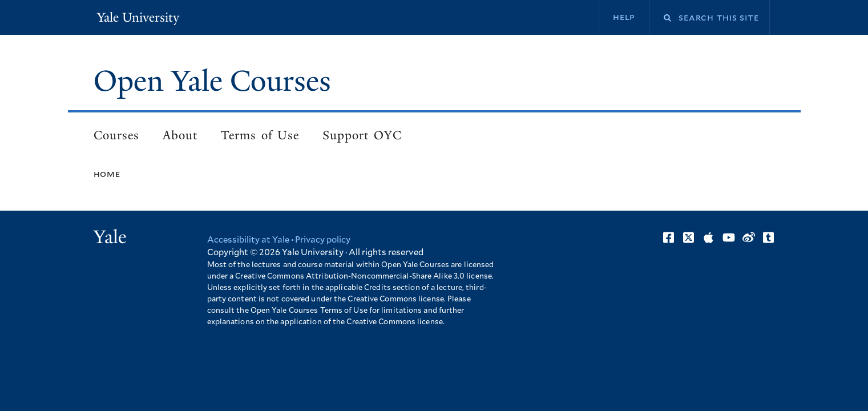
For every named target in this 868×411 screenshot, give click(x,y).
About (180, 135)
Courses (116, 135)
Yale (110, 237)
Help (624, 17)
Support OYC (362, 135)
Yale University (138, 17)
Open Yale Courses (212, 81)
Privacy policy (323, 240)
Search (660, 18)
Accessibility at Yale (248, 240)
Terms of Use (260, 135)
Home (107, 174)
